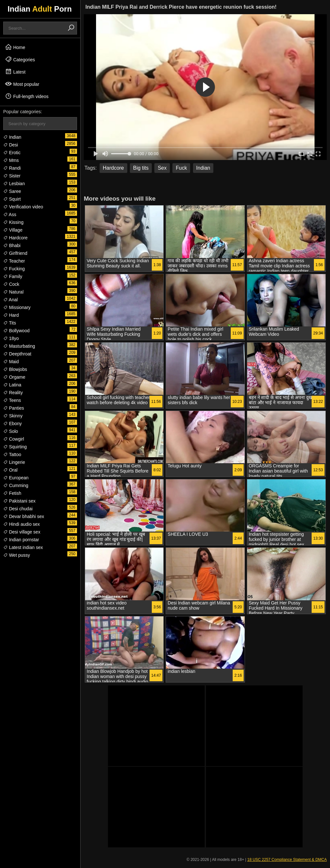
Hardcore (15, 238)
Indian (12, 137)
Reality (13, 393)
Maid (11, 362)
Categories (20, 59)
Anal (10, 300)
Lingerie (14, 462)
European (16, 478)
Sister (12, 176)
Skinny (13, 416)
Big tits (141, 168)
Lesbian (14, 184)
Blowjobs (15, 369)
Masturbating (19, 346)
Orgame (14, 377)
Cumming (16, 485)
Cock (11, 284)
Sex (162, 168)
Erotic (12, 153)
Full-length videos (27, 96)
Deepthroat (17, 354)
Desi (11, 145)
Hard (11, 315)
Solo (11, 431)
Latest (15, 72)
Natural (13, 292)
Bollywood (16, 331)
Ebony (13, 424)
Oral (10, 470)
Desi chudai (18, 509)
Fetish (12, 493)
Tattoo (12, 454)
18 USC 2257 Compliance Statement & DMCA (287, 860)
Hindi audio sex (22, 524)
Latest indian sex (23, 547)
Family (13, 276)
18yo (11, 338)
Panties (14, 408)
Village (13, 230)
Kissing (13, 222)
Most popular (22, 84)
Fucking (14, 269)
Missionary (17, 307)
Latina (12, 385)
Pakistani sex (19, 501)
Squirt (12, 199)
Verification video (23, 207)
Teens (12, 400)
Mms (11, 160)
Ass (10, 215)
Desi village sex (22, 532)
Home (15, 47)
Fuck (181, 168)
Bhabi (12, 245)
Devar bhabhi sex (24, 516)
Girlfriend (15, 253)
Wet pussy (17, 555)
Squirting (15, 447)
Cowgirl (14, 439)
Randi (12, 168)
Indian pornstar (21, 540)
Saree (12, 191)
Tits (10, 323)
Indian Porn (39, 9)
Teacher (14, 261)
